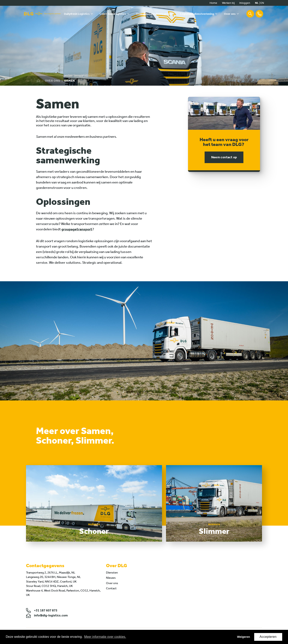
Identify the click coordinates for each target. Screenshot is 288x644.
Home (213, 3)
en (262, 3)
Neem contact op (224, 157)
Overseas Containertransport (155, 14)
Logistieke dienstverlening (197, 14)
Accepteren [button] (268, 637)
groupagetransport (77, 229)
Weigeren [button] (243, 637)
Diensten (112, 573)
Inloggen (245, 3)
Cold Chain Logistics (113, 14)
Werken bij (228, 3)
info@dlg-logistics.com (47, 616)
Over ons (230, 14)
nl (257, 3)
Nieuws (111, 578)
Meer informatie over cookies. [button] (105, 637)
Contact (111, 589)
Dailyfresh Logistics (77, 14)
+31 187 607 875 (42, 611)
